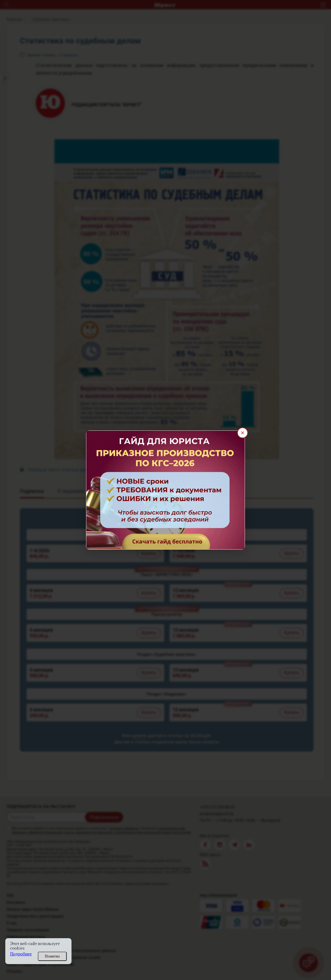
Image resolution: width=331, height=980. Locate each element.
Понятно (52, 956)
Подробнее (21, 954)
